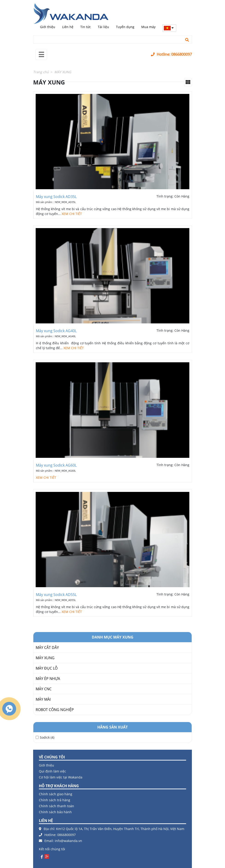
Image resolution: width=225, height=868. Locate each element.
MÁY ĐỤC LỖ (47, 668)
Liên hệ (68, 27)
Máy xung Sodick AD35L (56, 197)
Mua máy (148, 27)
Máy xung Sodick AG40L (56, 331)
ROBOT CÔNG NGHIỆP (55, 710)
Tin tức (86, 27)
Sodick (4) (47, 737)
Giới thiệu (48, 27)
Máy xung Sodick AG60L (56, 465)
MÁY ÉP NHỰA (48, 679)
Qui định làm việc (52, 771)
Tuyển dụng (125, 27)
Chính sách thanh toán (56, 806)
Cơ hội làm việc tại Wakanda (61, 777)
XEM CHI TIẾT (72, 214)
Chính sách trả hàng (55, 800)
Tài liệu (103, 27)
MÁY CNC (44, 689)
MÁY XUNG (45, 658)
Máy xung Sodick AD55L (56, 595)
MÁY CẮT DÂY (47, 647)
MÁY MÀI (43, 699)
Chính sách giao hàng (56, 794)
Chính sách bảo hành (55, 812)
